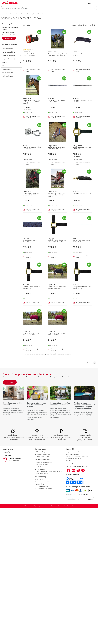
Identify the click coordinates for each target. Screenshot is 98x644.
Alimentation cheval (8, 32)
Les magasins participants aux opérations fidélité (49, 471)
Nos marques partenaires (42, 486)
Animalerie (16, 14)
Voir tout (10, 382)
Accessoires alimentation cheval (12, 35)
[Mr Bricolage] (9, 3)
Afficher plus (9, 38)
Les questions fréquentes (73, 452)
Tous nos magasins (14, 461)
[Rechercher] (95, 8)
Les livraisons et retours (72, 454)
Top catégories (38, 506)
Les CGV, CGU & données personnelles (77, 456)
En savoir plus (7, 455)
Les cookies (69, 461)
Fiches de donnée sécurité (66, 506)
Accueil (5, 14)
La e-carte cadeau (40, 469)
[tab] (12, 24)
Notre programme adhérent (43, 482)
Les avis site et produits (42, 474)
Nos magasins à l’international (44, 489)
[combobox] (49, 8)
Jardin (10, 14)
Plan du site (28, 506)
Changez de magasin (15, 458)
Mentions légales (50, 506)
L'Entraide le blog (40, 452)
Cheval (22, 14)
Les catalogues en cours (42, 456)
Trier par (74, 25)
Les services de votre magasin (44, 462)
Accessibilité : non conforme (74, 459)
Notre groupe (39, 480)
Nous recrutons (40, 484)
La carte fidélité (40, 467)
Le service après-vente (42, 465)
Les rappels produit (71, 463)
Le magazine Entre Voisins (43, 454)
